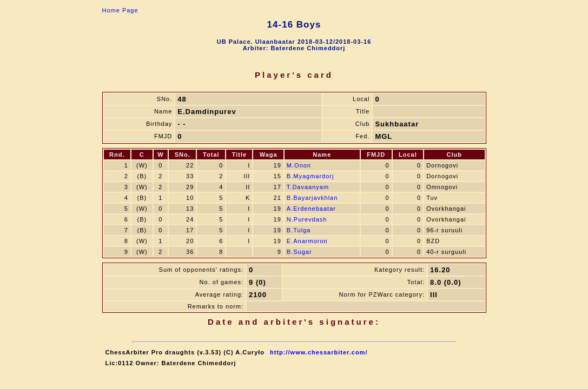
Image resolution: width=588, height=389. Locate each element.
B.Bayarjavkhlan (312, 198)
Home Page (120, 10)
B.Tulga (299, 230)
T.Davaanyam (308, 187)
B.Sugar (299, 252)
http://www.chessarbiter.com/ (319, 352)
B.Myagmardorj (310, 176)
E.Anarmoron (307, 241)
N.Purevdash (307, 219)
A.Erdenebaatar (311, 209)
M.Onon (299, 165)
